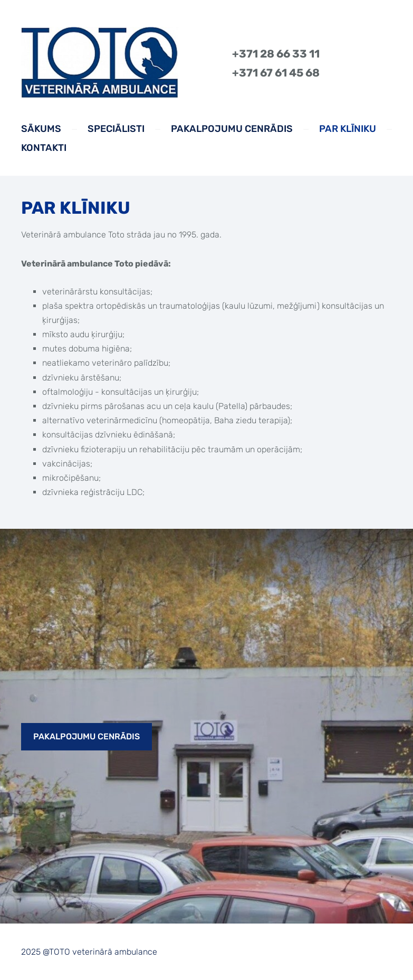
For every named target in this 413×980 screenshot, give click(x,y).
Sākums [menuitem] (41, 129)
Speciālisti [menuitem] (116, 129)
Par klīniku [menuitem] (348, 129)
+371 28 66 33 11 (276, 54)
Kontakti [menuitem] (44, 148)
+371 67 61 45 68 (276, 73)
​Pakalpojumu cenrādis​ (87, 736)
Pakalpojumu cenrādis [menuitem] (232, 129)
